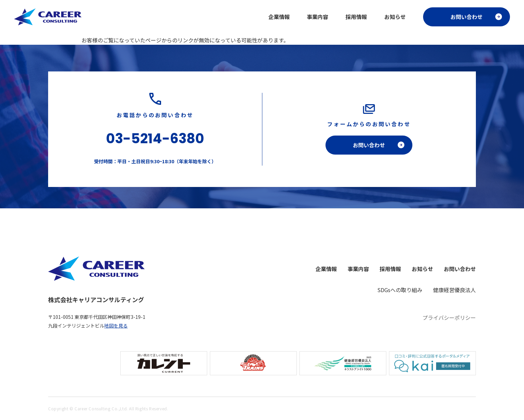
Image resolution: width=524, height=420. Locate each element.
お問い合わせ (467, 17)
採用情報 (356, 17)
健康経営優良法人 (454, 290)
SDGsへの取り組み (400, 290)
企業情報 (279, 17)
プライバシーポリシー (449, 318)
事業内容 (317, 17)
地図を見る (116, 326)
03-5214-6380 (155, 139)
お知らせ (395, 17)
